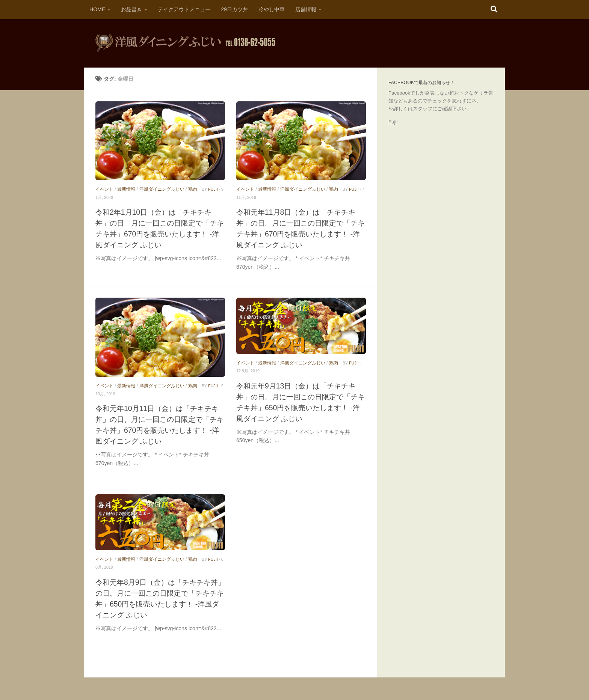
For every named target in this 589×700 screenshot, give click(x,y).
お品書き (131, 9)
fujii (213, 189)
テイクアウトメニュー (184, 9)
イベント (104, 189)
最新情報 (126, 189)
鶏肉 (193, 189)
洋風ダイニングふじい (162, 189)
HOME (97, 9)
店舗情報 (306, 9)
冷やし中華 (272, 9)
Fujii (393, 122)
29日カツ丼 (234, 9)
